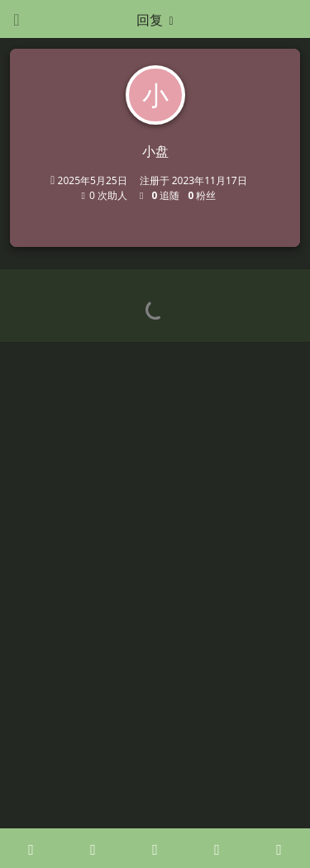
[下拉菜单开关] (155, 19)
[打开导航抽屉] (17, 19)
